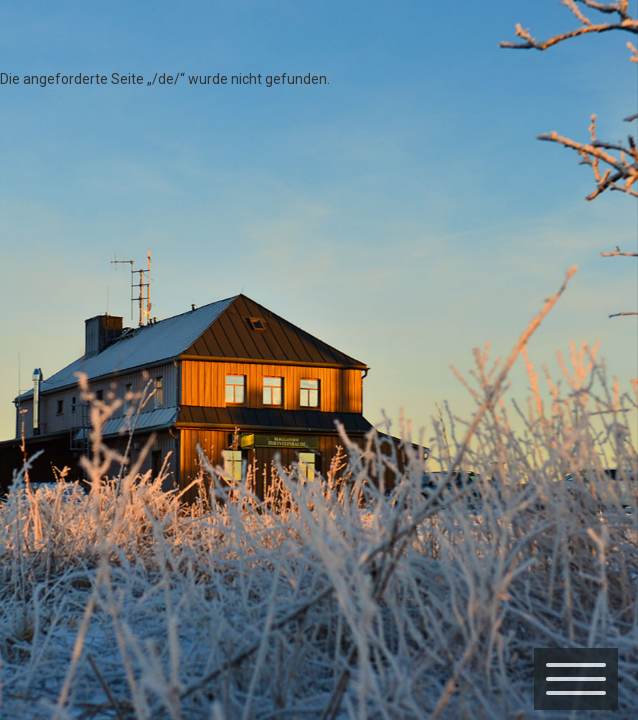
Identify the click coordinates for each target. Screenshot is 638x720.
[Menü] (576, 679)
